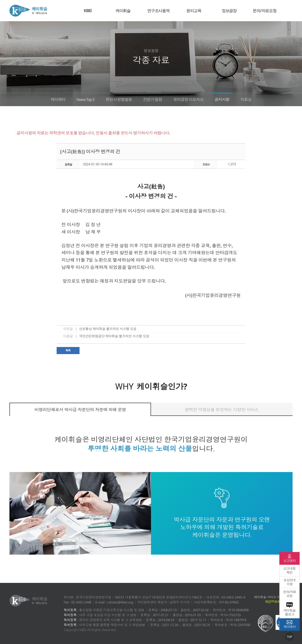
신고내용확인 (289, 570)
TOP (290, 637)
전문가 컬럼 (153, 99)
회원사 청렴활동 (117, 99)
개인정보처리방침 (277, 602)
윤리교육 (194, 10)
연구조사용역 (158, 10)
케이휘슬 (28, 11)
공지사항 (228, 99)
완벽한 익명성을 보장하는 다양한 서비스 (222, 410)
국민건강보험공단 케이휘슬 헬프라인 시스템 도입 (114, 336)
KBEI (88, 10)
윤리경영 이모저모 (192, 99)
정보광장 (229, 10)
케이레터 (50, 99)
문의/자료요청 (265, 10)
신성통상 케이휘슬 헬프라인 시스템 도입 (108, 329)
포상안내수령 (289, 582)
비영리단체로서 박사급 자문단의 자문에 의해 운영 (80, 410)
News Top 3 (80, 99)
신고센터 (289, 558)
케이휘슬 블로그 (289, 609)
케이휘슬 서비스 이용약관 (271, 597)
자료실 (254, 99)
